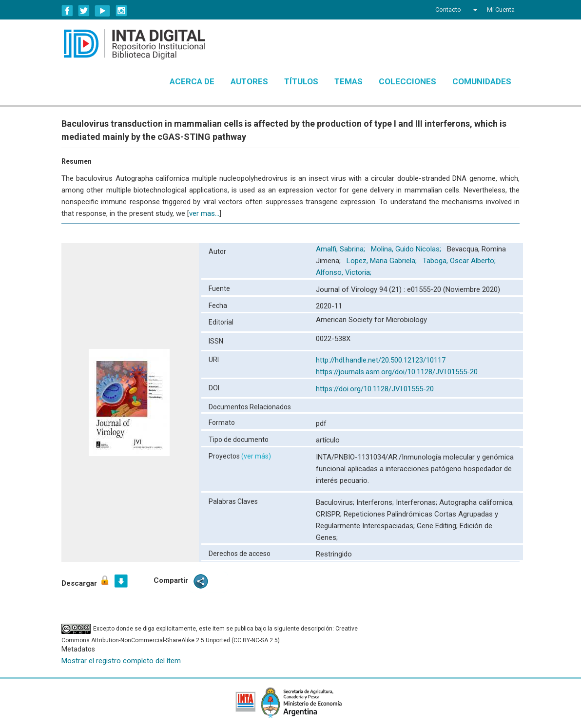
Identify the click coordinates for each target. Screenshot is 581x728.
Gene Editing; (438, 526)
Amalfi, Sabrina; (341, 249)
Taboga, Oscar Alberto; (460, 261)
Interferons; (376, 502)
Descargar (86, 581)
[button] (474, 10)
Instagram (121, 11)
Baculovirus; (336, 502)
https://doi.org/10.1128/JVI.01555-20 (375, 389)
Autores (249, 81)
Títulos (301, 81)
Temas (349, 81)
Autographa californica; (476, 502)
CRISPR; (330, 514)
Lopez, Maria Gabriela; (383, 261)
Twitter (84, 11)
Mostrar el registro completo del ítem (121, 661)
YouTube (103, 11)
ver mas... (204, 213)
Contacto (448, 10)
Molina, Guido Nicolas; (407, 249)
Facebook (67, 11)
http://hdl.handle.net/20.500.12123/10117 (381, 360)
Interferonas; (417, 502)
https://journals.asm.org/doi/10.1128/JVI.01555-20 (397, 372)
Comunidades (482, 81)
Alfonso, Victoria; (345, 272)
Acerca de (192, 81)
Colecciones (407, 81)
